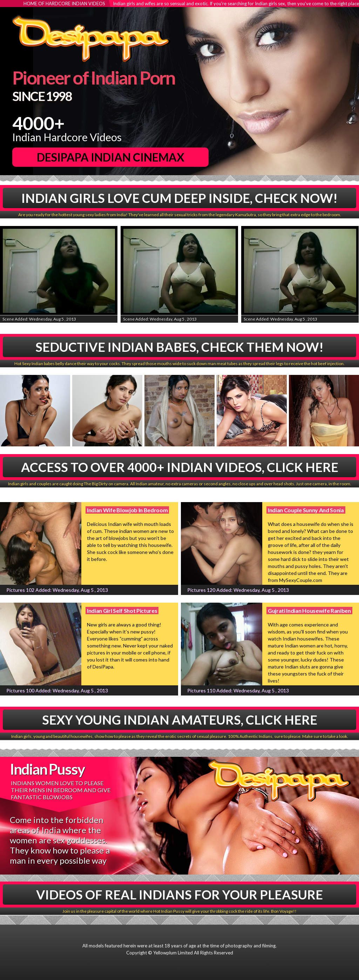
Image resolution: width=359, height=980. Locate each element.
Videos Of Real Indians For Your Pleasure (179, 895)
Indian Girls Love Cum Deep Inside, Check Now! (179, 198)
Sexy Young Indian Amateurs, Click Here (180, 720)
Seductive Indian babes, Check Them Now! (179, 347)
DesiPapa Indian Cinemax (111, 157)
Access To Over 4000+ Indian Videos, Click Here (180, 467)
